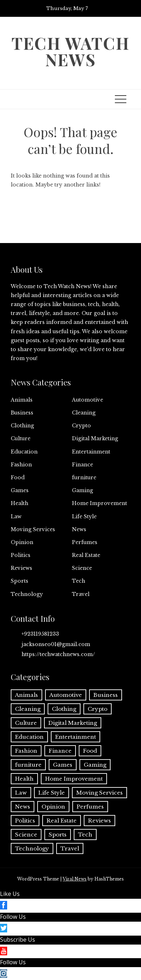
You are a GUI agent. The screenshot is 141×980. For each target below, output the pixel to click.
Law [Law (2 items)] (21, 793)
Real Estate (86, 555)
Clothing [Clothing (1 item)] (64, 709)
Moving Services (33, 529)
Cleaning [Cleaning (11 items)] (28, 709)
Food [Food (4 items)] (90, 751)
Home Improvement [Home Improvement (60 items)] (74, 779)
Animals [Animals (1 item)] (26, 695)
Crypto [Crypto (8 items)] (98, 709)
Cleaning (84, 413)
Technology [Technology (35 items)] (32, 848)
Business (22, 413)
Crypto (81, 426)
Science (82, 568)
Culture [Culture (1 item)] (26, 723)
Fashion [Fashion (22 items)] (26, 751)
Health (20, 503)
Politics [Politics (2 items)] (25, 821)
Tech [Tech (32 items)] (85, 835)
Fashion (21, 465)
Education (24, 452)
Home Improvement (99, 503)
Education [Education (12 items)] (29, 737)
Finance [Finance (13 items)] (60, 751)
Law (16, 516)
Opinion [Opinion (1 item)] (53, 807)
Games (20, 490)
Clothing (22, 426)
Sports (20, 581)
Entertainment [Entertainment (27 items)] (76, 737)
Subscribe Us (18, 940)
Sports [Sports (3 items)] (58, 835)
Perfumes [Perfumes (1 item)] (90, 807)
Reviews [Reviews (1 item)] (99, 821)
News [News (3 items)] (23, 807)
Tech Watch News (71, 51)
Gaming (82, 490)
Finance (82, 465)
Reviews (21, 568)
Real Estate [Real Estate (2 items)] (62, 821)
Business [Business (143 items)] (106, 695)
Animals (22, 400)
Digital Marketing (95, 438)
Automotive (87, 400)
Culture (21, 438)
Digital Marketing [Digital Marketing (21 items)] (73, 723)
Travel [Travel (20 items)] (70, 848)
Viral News (75, 879)
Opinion (22, 542)
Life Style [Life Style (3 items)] (52, 793)
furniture (84, 477)
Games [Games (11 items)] (63, 765)
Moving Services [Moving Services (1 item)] (99, 793)
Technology (27, 594)
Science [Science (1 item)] (26, 835)
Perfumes (85, 542)
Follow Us (13, 917)
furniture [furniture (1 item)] (28, 765)
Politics (21, 555)
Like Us (10, 894)
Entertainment (91, 452)
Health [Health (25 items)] (24, 779)
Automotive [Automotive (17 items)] (66, 695)
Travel (81, 594)
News (79, 529)
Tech (79, 581)
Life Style (84, 516)
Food (18, 477)
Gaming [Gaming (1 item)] (95, 765)
